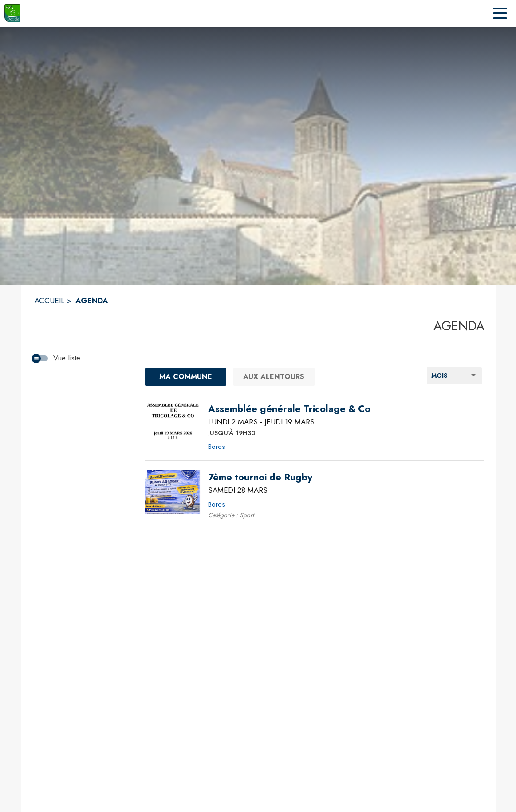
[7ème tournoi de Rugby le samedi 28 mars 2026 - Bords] (260, 477)
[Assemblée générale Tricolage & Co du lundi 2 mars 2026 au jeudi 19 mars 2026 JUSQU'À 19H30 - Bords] (289, 409)
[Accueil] (12, 13)
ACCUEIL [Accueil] (49, 301)
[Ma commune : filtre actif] (186, 377)
